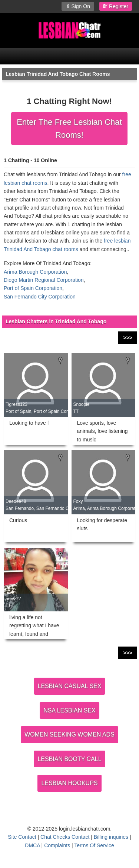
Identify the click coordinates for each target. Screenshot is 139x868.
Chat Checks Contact (65, 837)
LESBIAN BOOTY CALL (69, 759)
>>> (128, 338)
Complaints (57, 845)
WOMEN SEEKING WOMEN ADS (69, 735)
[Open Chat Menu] (69, 56)
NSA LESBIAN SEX (69, 710)
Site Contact (22, 837)
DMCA (32, 845)
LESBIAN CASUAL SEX (70, 686)
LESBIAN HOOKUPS (69, 783)
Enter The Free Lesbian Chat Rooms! (69, 128)
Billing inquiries (111, 837)
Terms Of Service (94, 845)
